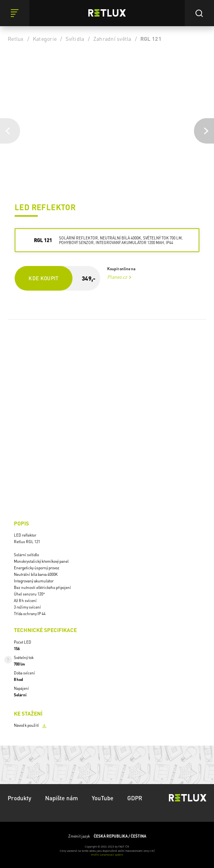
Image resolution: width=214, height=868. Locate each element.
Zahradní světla (112, 38)
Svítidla (75, 38)
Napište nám (62, 798)
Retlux (16, 38)
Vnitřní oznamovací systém (107, 855)
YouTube (103, 798)
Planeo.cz (117, 277)
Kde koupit (44, 278)
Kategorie (45, 38)
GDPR (135, 798)
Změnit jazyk (107, 836)
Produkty (19, 798)
